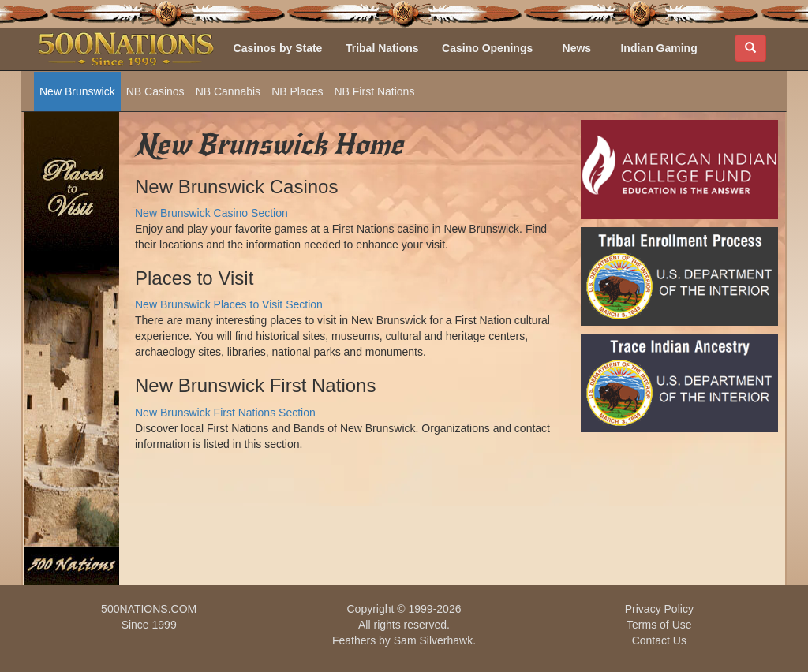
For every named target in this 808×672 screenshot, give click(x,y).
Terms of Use (659, 625)
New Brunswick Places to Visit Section (229, 304)
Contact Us (659, 640)
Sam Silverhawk (433, 640)
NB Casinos (155, 91)
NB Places (297, 91)
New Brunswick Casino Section (211, 213)
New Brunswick (77, 91)
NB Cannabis (228, 91)
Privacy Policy (659, 609)
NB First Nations (374, 91)
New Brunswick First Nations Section (225, 413)
